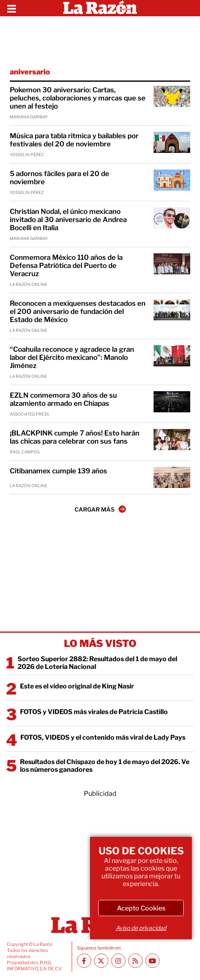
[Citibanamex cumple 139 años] (172, 477)
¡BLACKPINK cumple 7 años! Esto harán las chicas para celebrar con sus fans (75, 437)
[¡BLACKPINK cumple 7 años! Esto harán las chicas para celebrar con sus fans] (172, 440)
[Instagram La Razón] (118, 961)
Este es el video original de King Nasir (77, 686)
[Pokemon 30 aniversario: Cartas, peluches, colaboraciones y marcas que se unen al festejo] (172, 96)
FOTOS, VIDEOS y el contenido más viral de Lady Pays (103, 737)
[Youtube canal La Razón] (153, 961)
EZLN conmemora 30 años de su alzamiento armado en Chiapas (63, 399)
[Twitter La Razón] (101, 961)
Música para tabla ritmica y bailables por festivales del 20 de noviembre (74, 140)
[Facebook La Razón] (84, 961)
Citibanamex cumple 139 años (58, 471)
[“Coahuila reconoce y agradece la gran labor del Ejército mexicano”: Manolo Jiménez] (172, 356)
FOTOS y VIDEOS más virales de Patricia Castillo (94, 712)
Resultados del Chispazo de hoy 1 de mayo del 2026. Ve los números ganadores (105, 766)
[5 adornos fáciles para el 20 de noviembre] (172, 180)
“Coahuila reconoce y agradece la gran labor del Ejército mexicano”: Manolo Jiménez (72, 357)
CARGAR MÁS (100, 509)
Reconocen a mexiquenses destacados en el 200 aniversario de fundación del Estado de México (78, 311)
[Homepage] (100, 8)
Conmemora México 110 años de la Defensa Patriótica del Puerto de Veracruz (66, 266)
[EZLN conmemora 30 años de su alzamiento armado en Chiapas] (172, 402)
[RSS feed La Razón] (135, 961)
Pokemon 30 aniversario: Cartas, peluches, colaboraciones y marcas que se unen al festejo (78, 98)
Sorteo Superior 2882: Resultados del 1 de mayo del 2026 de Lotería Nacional (97, 663)
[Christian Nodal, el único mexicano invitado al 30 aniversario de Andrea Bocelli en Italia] (172, 218)
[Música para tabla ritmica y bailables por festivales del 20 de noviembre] (172, 142)
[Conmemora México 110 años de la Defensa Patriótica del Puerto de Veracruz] (172, 264)
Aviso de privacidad (141, 928)
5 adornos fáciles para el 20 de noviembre (59, 178)
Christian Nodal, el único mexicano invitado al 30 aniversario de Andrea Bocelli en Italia (68, 220)
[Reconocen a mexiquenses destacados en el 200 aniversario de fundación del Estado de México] (172, 310)
